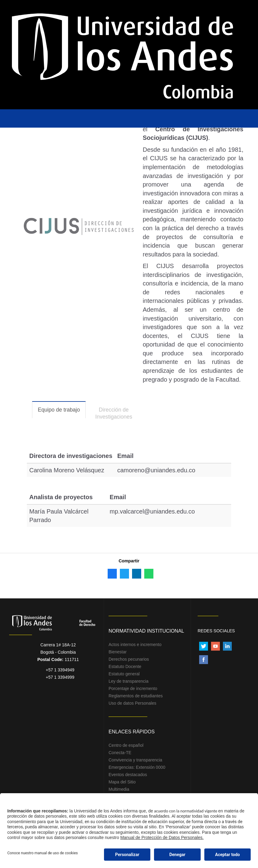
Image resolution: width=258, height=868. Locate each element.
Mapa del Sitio (122, 782)
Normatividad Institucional (146, 631)
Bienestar (118, 652)
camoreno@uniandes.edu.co (156, 470)
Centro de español (126, 745)
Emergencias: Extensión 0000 (137, 767)
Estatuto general (124, 674)
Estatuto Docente (125, 666)
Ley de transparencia (129, 681)
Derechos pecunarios (129, 659)
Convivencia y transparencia (135, 760)
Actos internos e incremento (135, 645)
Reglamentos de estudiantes (136, 696)
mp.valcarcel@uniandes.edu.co (152, 511)
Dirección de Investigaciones (114, 413)
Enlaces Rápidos (132, 732)
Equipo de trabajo (62, 412)
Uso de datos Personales (132, 703)
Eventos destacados (128, 775)
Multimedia (119, 789)
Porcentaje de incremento (133, 688)
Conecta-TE (120, 753)
